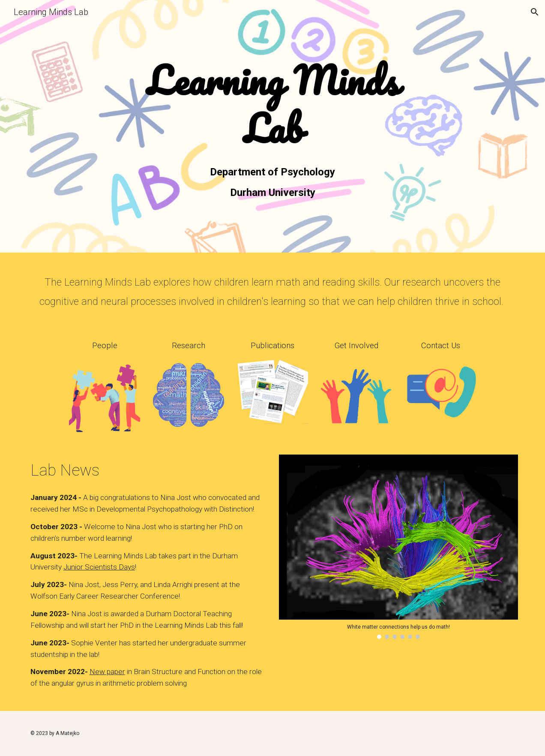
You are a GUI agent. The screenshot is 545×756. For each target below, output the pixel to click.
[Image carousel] (399, 547)
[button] (535, 12)
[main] (273, 105)
